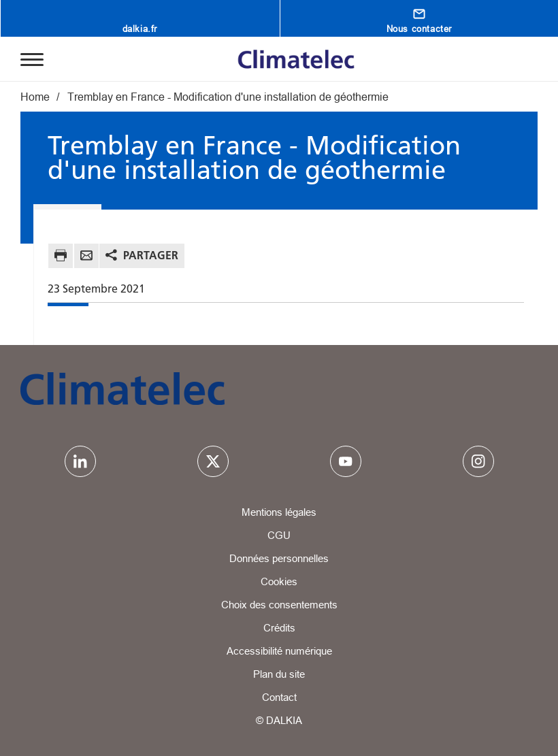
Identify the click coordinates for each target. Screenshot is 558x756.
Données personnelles (279, 558)
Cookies (279, 581)
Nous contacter (419, 29)
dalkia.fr (140, 29)
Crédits (279, 628)
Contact (279, 697)
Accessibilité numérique (279, 651)
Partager (151, 255)
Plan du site (279, 674)
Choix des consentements (279, 605)
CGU (279, 535)
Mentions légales (279, 512)
